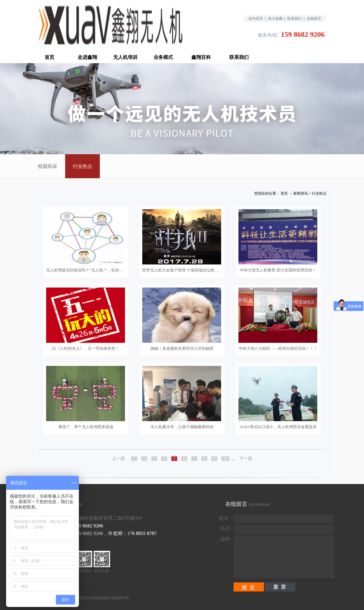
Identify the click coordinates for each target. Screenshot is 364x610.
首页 (49, 57)
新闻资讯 (301, 193)
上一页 (118, 459)
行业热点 (319, 193)
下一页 (246, 459)
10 (225, 459)
